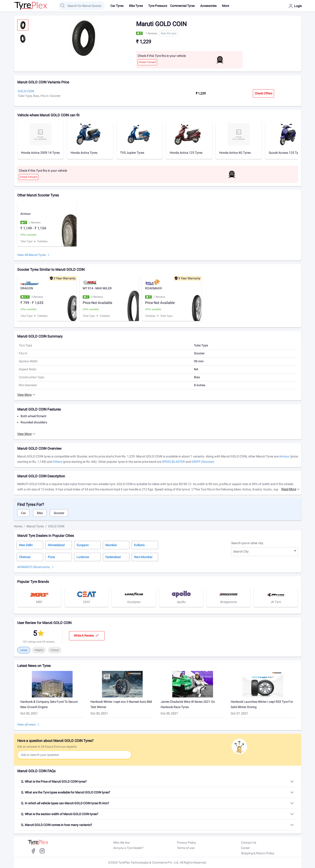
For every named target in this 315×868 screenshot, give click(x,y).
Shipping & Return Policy (258, 853)
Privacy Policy (186, 843)
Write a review (87, 636)
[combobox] (265, 552)
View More (24, 395)
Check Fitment (147, 62)
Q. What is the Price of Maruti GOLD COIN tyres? (54, 782)
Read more (289, 489)
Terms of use (186, 848)
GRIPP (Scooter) (203, 462)
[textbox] (265, 552)
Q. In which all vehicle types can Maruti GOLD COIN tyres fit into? (65, 803)
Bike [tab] (40, 513)
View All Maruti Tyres (32, 255)
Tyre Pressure (158, 6)
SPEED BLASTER (173, 462)
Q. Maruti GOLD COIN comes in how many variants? (57, 825)
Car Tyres (117, 6)
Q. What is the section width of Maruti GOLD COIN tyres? (60, 814)
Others (58, 462)
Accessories (208, 6)
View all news (26, 724)
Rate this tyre (169, 33)
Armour (284, 456)
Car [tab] (23, 513)
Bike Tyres (136, 6)
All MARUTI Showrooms (34, 567)
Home (18, 526)
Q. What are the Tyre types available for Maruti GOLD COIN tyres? (66, 792)
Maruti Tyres (35, 526)
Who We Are (121, 843)
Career (245, 848)
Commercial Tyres (182, 6)
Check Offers (263, 93)
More (225, 6)
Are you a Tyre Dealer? (128, 848)
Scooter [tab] (59, 513)
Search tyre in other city (247, 543)
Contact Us (249, 843)
